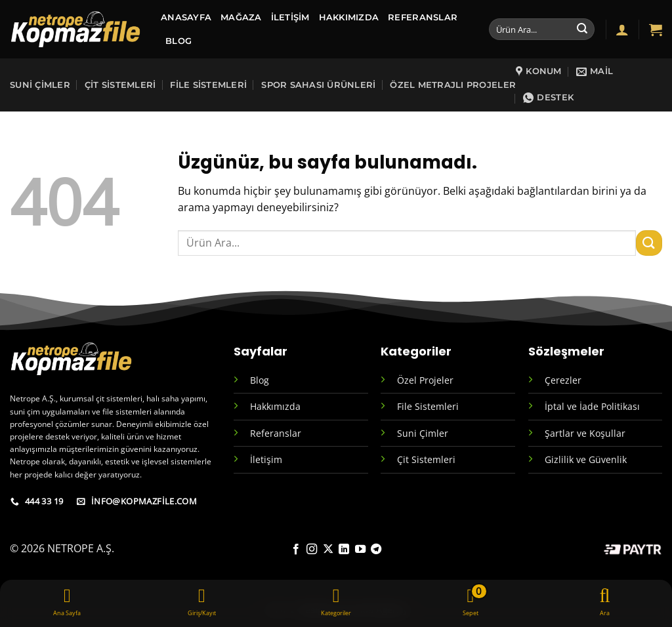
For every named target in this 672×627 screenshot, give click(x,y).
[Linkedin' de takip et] (344, 550)
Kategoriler (416, 351)
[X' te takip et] (328, 550)
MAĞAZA (241, 17)
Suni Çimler (40, 85)
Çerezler (563, 380)
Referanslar (423, 17)
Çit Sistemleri (120, 85)
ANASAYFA (186, 17)
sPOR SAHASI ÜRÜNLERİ (318, 85)
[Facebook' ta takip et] (296, 550)
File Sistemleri (208, 85)
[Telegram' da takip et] (376, 550)
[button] (622, 30)
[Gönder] (582, 30)
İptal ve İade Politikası (592, 406)
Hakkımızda (349, 17)
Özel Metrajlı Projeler (453, 85)
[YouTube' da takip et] (360, 550)
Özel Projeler (425, 380)
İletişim (290, 17)
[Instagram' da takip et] (312, 550)
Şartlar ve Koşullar (585, 433)
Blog (260, 380)
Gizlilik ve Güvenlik (586, 459)
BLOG (178, 41)
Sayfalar (261, 351)
